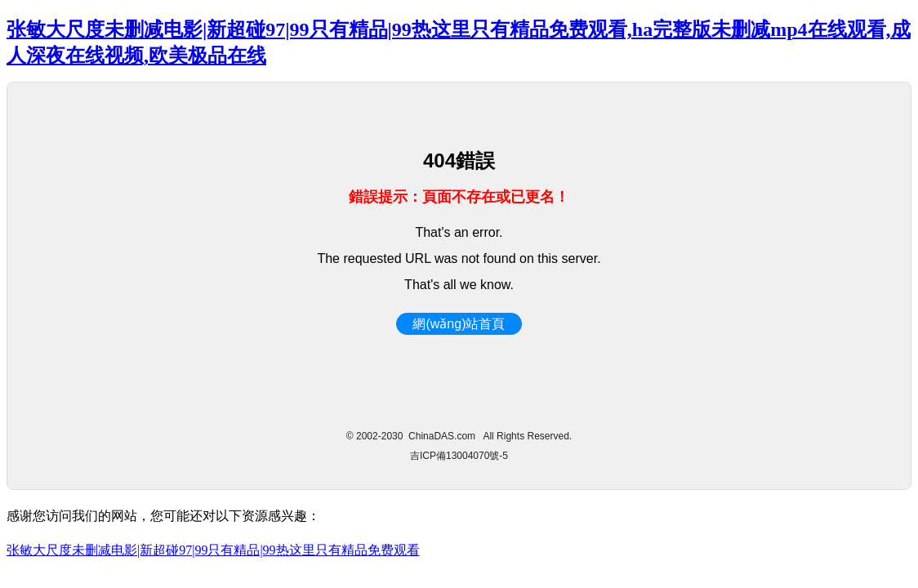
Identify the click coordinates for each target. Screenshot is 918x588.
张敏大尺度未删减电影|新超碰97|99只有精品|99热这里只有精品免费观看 (213, 550)
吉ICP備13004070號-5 (459, 456)
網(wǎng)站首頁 (459, 324)
